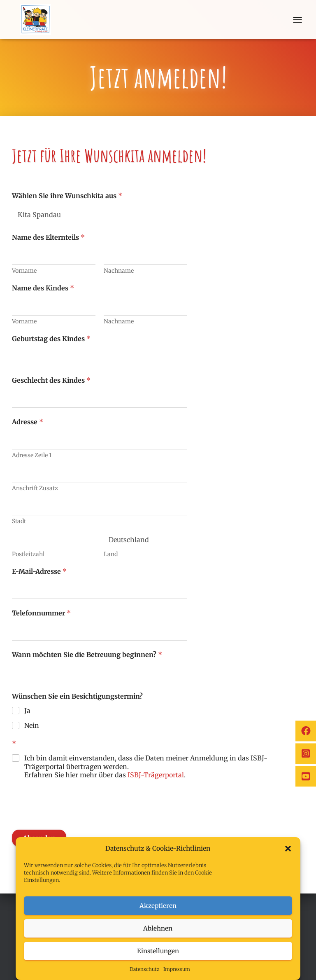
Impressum (177, 969)
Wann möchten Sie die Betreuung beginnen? (87, 655)
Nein (32, 725)
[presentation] (74, 824)
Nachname (119, 271)
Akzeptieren (158, 906)
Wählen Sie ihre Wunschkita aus (67, 196)
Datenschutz (144, 969)
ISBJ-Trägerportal (156, 775)
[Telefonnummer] (100, 632)
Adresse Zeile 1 (32, 455)
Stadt (19, 521)
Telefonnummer (41, 613)
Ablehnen (158, 928)
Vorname (24, 271)
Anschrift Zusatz (35, 488)
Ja (27, 711)
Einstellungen (158, 951)
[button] (288, 849)
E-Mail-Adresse (39, 572)
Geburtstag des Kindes (51, 339)
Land (111, 554)
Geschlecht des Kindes (51, 380)
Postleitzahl (28, 554)
